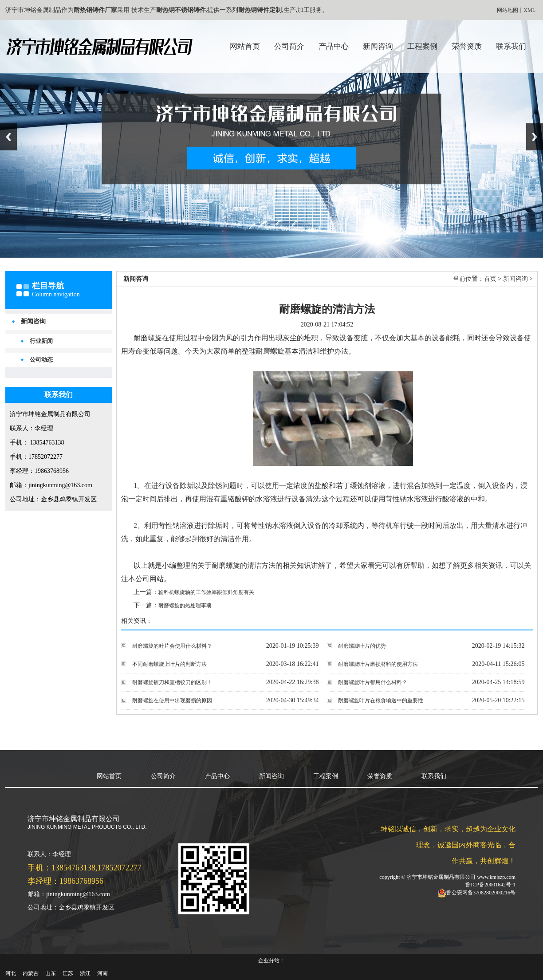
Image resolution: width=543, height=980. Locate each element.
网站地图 (508, 10)
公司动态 (41, 360)
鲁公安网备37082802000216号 (481, 892)
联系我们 (511, 46)
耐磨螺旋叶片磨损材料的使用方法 (378, 664)
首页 (490, 279)
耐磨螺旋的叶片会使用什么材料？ (172, 646)
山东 (51, 973)
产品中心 (334, 46)
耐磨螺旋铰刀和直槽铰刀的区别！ (172, 682)
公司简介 (289, 46)
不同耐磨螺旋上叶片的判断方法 (169, 664)
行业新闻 (41, 341)
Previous (8, 137)
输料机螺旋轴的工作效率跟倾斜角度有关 (206, 592)
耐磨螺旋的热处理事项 (185, 606)
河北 (11, 973)
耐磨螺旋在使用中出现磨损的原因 (172, 701)
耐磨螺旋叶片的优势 (362, 646)
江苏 (68, 973)
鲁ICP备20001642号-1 (490, 885)
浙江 (85, 973)
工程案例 (422, 46)
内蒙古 (31, 973)
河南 (102, 973)
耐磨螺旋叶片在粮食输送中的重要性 (381, 701)
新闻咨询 (378, 46)
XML (529, 10)
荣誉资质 (467, 46)
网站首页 (245, 46)
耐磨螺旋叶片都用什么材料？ (373, 682)
